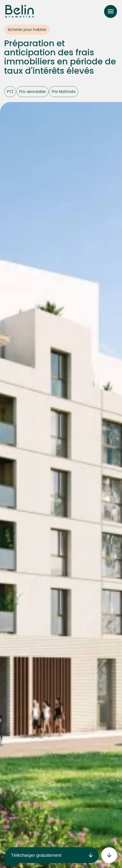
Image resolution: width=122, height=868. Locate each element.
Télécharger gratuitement (52, 855)
